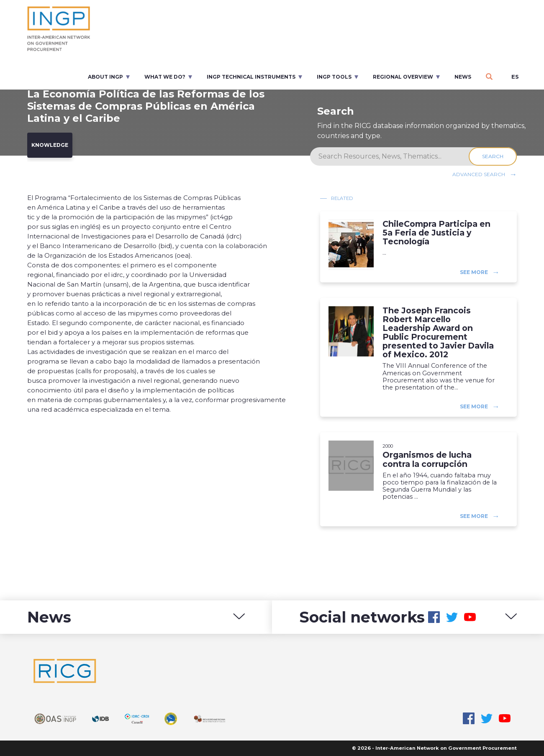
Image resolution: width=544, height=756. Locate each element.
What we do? (165, 77)
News (463, 77)
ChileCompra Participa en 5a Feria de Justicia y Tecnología (436, 233)
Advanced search (479, 174)
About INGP (105, 77)
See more (474, 272)
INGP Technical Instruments (251, 77)
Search (493, 156)
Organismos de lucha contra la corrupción (427, 459)
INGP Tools (334, 77)
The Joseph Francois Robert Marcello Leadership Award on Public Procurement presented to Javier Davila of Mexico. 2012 (438, 333)
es (515, 77)
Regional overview (403, 77)
